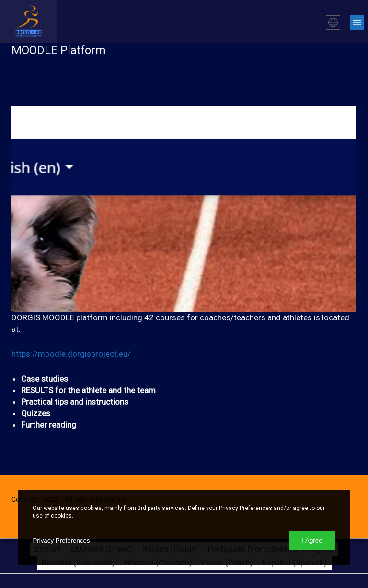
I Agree (312, 540)
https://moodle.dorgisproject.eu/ (71, 354)
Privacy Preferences (61, 540)
